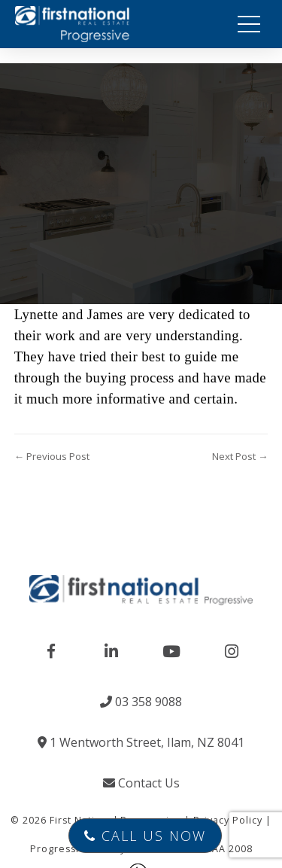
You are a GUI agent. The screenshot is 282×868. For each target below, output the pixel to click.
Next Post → (240, 456)
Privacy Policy (228, 820)
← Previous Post (52, 456)
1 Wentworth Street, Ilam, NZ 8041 (141, 742)
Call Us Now (145, 836)
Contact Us (141, 783)
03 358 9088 (141, 702)
